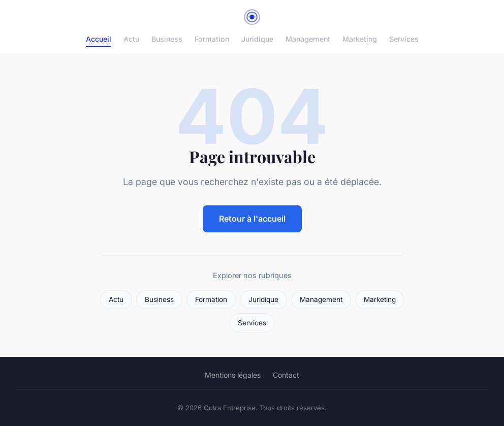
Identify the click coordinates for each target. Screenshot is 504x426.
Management (308, 39)
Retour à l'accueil (252, 219)
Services (404, 39)
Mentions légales (233, 375)
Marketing (360, 39)
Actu (131, 39)
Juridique (257, 39)
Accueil (99, 39)
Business (167, 39)
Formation (212, 39)
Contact (286, 375)
